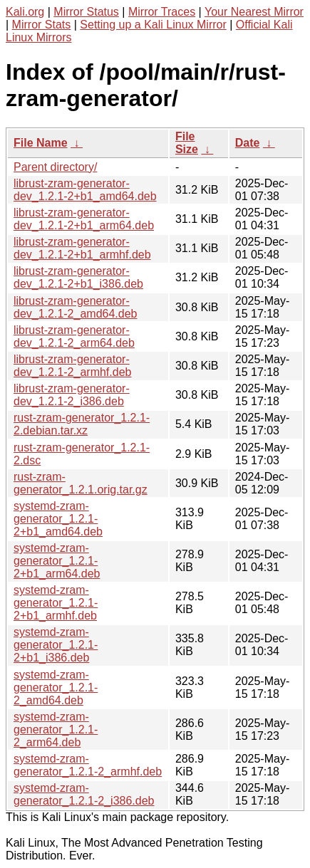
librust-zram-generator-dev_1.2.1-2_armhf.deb (72, 366)
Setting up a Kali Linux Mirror (153, 25)
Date (248, 143)
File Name (41, 143)
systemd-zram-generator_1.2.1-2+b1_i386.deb (56, 645)
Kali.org (25, 12)
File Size (187, 143)
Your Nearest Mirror (254, 12)
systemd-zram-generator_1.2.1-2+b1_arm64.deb (57, 561)
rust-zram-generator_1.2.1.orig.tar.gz (81, 483)
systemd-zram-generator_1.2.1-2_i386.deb (84, 794)
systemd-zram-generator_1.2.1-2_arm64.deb (56, 730)
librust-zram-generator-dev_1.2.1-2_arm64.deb (74, 336)
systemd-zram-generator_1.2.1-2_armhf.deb (88, 765)
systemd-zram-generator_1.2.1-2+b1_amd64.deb (58, 519)
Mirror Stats (42, 25)
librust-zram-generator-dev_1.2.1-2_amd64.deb (75, 307)
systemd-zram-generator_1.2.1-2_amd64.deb (56, 687)
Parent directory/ (55, 167)
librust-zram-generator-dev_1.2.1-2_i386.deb (72, 395)
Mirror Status (86, 12)
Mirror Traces (162, 12)
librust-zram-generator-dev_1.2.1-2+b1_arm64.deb (84, 219)
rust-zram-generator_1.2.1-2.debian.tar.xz (82, 424)
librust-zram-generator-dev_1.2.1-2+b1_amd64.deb (85, 190)
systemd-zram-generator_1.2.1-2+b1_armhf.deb (56, 603)
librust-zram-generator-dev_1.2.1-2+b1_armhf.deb (82, 248)
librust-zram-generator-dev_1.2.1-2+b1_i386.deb (78, 277)
